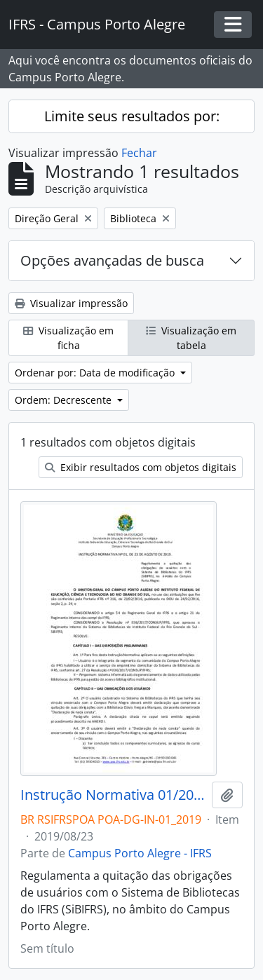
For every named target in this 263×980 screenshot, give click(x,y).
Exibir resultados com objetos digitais (141, 467)
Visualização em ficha (68, 338)
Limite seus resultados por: (132, 116)
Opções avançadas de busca (112, 260)
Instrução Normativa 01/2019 (113, 795)
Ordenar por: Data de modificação (96, 373)
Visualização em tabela (191, 338)
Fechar (139, 153)
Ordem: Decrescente (65, 400)
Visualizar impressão (71, 303)
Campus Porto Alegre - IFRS (140, 853)
